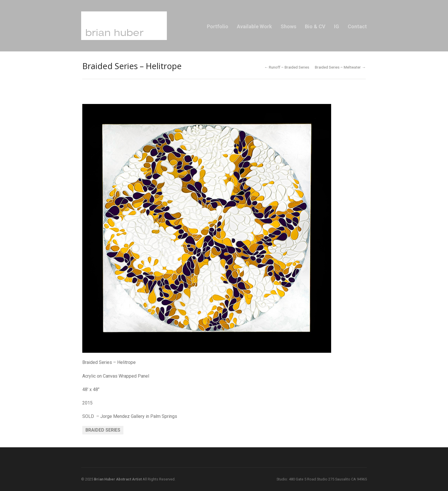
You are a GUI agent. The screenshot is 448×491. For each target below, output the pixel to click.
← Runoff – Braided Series (287, 67)
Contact (357, 26)
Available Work (254, 26)
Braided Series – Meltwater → (340, 67)
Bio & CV (315, 26)
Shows (288, 26)
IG (337, 26)
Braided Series (103, 430)
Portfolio (218, 26)
